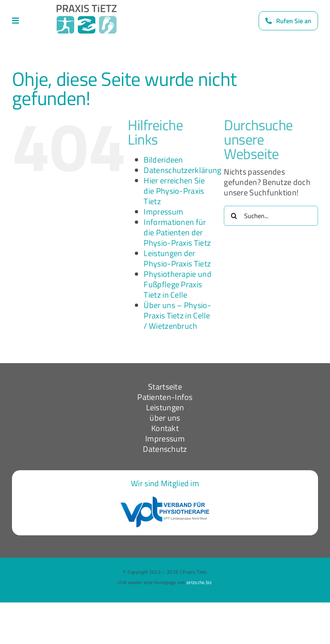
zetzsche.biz (199, 582)
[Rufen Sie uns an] (288, 21)
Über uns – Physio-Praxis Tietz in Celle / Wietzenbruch (177, 315)
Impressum (163, 212)
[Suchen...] (271, 216)
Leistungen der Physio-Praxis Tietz (177, 258)
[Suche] (234, 216)
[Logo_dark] (87, 9)
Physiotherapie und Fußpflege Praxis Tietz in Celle (177, 284)
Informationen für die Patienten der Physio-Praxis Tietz (177, 232)
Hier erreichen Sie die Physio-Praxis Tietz (174, 191)
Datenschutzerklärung (182, 170)
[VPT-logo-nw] (165, 500)
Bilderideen (163, 160)
